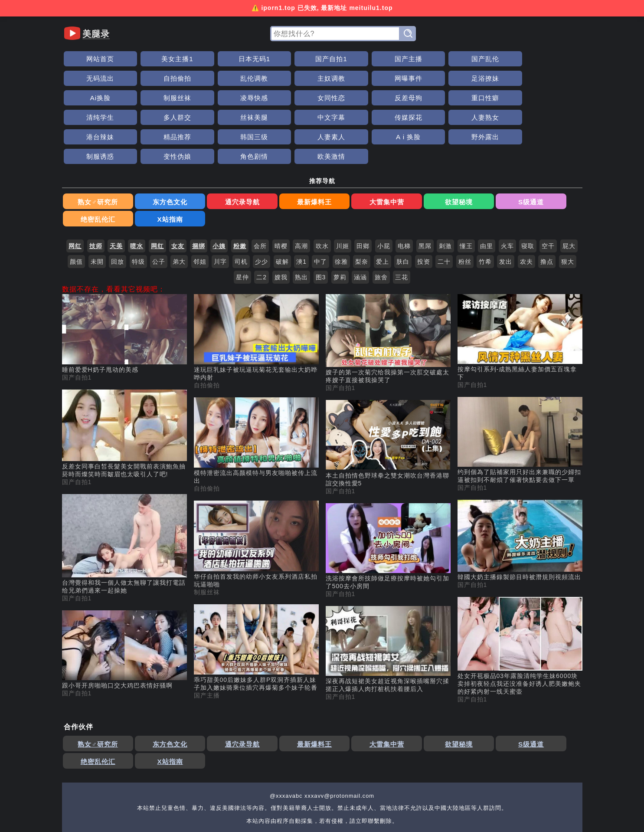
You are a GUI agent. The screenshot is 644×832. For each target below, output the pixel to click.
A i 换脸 (148, 117)
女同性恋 (438, 78)
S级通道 (400, 163)
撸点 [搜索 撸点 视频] (547, 205)
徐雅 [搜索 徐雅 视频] (341, 205)
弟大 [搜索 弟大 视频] (179, 205)
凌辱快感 (380, 78)
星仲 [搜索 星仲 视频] (242, 221)
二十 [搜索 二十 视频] (444, 205)
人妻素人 (91, 117)
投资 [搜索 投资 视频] (424, 205)
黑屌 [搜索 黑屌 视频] (425, 190)
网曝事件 (148, 78)
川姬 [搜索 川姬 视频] (343, 190)
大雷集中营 (296, 163)
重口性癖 (553, 78)
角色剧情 (380, 117)
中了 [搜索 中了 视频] (320, 205)
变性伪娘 (322, 117)
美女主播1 (149, 59)
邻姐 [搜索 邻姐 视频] (200, 205)
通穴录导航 (192, 163)
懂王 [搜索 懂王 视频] (466, 190)
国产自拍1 (264, 59)
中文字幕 (264, 98)
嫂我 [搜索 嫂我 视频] (281, 221)
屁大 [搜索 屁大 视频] (569, 190)
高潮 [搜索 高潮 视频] (301, 190)
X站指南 (504, 163)
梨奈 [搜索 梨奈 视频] (362, 205)
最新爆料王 (244, 163)
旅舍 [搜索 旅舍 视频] (381, 221)
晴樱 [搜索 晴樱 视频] (281, 190)
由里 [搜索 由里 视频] (487, 190)
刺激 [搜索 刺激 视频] (445, 190)
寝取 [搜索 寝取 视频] (528, 190)
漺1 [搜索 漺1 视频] (301, 205)
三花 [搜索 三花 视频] (402, 221)
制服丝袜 (322, 78)
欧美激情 (438, 117)
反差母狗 (495, 78)
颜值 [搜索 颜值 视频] (76, 205)
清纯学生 (91, 98)
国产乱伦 (380, 59)
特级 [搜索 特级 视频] (138, 205)
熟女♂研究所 (88, 163)
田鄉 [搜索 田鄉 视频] (363, 190)
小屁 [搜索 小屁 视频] (384, 190)
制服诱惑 (264, 117)
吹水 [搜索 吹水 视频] (322, 190)
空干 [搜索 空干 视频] (548, 190)
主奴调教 (91, 78)
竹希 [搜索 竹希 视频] (485, 205)
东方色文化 (140, 163)
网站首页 (91, 59)
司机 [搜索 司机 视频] (241, 205)
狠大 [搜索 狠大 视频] (568, 205)
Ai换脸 (264, 78)
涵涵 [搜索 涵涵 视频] (360, 221)
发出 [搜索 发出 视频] (506, 205)
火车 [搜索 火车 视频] (507, 190)
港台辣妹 (438, 98)
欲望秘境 (348, 163)
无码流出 (438, 59)
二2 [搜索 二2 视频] (262, 221)
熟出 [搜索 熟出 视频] (301, 221)
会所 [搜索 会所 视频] (260, 190)
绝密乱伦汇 (452, 163)
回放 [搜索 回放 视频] (118, 205)
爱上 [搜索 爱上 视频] (382, 205)
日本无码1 (206, 59)
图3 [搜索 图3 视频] (321, 221)
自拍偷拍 (495, 59)
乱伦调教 (553, 59)
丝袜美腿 (206, 98)
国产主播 (322, 59)
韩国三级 (553, 98)
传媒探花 (322, 98)
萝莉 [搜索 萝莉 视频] (340, 221)
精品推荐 (495, 98)
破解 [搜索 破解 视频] (282, 205)
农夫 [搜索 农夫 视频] (526, 205)
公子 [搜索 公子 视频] (159, 205)
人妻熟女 (380, 98)
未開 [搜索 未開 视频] (97, 205)
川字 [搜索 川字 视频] (220, 205)
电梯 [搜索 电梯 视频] (404, 190)
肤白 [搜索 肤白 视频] (403, 205)
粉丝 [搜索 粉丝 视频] (465, 205)
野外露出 (206, 117)
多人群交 (148, 98)
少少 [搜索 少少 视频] (262, 205)
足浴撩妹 (206, 78)
